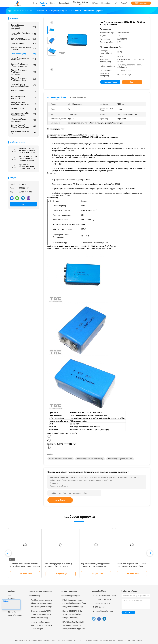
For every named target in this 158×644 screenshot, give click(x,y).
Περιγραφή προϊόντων (78, 97)
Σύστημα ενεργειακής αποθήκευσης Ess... (23, 79)
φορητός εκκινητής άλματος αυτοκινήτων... (23, 126)
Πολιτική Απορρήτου (16, 615)
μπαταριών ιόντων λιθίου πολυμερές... (23, 48)
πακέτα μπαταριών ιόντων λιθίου (61, 459)
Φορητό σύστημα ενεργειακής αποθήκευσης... (23, 27)
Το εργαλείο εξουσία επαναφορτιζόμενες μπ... (23, 104)
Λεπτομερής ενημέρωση (57, 97)
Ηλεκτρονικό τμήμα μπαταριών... (23, 120)
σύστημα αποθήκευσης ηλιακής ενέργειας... (23, 65)
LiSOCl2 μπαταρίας (23, 54)
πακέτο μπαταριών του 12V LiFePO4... (23, 59)
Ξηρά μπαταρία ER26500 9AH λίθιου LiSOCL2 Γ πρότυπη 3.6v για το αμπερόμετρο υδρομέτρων (28, 166)
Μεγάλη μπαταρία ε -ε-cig (23, 132)
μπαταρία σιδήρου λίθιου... (23, 91)
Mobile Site (12, 612)
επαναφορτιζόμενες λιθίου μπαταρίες (90, 459)
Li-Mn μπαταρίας (23, 43)
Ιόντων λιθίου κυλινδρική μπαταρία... (23, 34)
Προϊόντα (12, 599)
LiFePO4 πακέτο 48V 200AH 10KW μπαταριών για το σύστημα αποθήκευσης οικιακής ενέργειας (75, 626)
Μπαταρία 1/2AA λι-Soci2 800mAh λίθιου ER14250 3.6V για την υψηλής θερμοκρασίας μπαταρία (27, 150)
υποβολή (60, 500)
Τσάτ (23, 204)
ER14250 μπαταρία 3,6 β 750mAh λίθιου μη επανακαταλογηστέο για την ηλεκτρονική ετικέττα (28, 158)
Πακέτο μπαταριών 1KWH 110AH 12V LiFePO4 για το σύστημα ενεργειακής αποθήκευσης (41, 615)
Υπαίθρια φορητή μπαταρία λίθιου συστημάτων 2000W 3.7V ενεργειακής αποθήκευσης (43, 603)
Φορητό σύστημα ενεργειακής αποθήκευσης (41, 593)
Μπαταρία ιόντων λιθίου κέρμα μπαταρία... (23, 114)
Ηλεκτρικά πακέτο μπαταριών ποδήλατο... (23, 85)
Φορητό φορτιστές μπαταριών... (23, 97)
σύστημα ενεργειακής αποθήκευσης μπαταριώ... (23, 72)
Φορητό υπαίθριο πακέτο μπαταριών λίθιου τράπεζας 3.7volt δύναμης (42, 625)
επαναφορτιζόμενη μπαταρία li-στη (120, 459)
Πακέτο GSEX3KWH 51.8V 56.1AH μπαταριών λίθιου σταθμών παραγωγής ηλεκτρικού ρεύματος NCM (73, 615)
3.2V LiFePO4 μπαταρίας (23, 39)
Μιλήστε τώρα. (141, 3)
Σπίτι (10, 596)
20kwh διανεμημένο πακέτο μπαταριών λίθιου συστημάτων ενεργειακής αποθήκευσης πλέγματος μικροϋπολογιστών (74, 604)
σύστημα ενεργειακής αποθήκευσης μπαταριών (70, 593)
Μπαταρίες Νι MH (23, 109)
